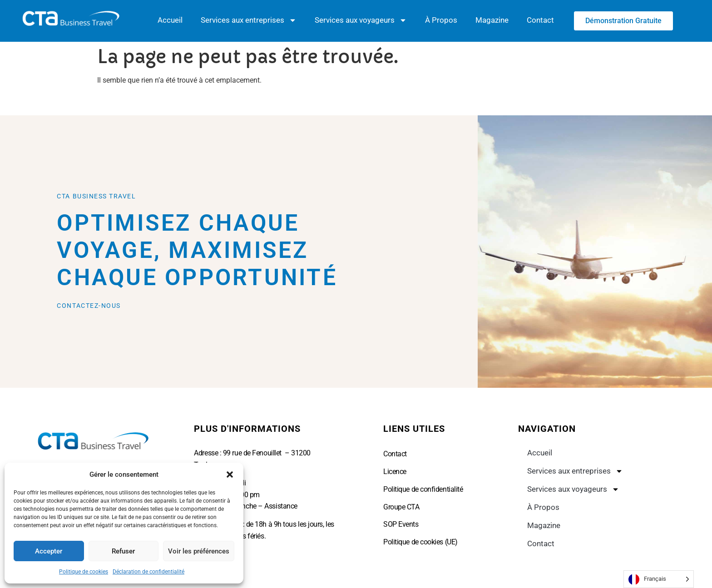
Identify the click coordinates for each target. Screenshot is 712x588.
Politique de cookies (84, 572)
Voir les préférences (199, 551)
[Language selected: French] (659, 579)
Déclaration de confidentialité (148, 572)
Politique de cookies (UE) (420, 541)
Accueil (170, 20)
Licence (395, 472)
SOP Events (401, 524)
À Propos (441, 20)
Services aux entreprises (249, 21)
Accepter (49, 551)
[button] (230, 474)
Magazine (492, 20)
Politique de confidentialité (423, 489)
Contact (540, 20)
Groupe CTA (401, 506)
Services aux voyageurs (361, 21)
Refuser (123, 551)
